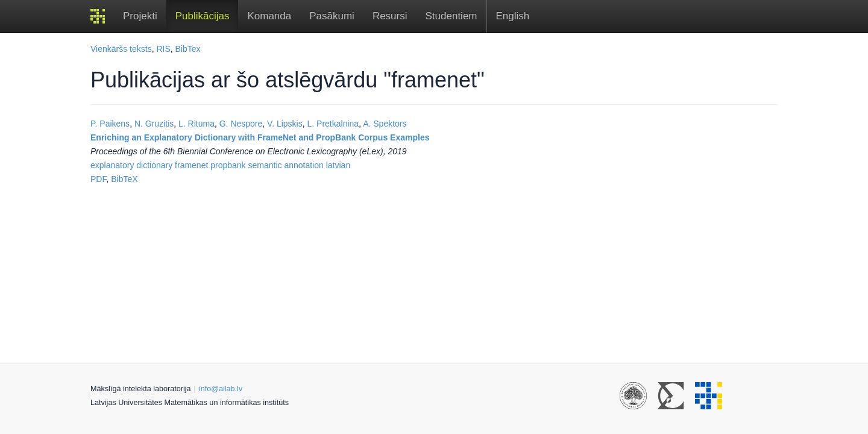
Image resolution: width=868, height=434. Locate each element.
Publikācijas (203, 16)
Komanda (269, 16)
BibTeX (124, 179)
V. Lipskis (285, 124)
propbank (228, 165)
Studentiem (451, 16)
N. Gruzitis (154, 124)
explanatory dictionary (131, 165)
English (513, 16)
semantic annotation (286, 165)
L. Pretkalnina (333, 124)
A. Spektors (385, 124)
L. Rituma (197, 124)
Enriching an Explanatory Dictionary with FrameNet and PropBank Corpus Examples (260, 137)
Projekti (140, 16)
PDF (98, 179)
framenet (191, 165)
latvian (338, 165)
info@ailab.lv (221, 389)
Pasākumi (332, 16)
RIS (163, 49)
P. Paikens (110, 124)
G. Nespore (241, 124)
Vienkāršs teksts (121, 49)
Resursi (390, 16)
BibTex (188, 49)
